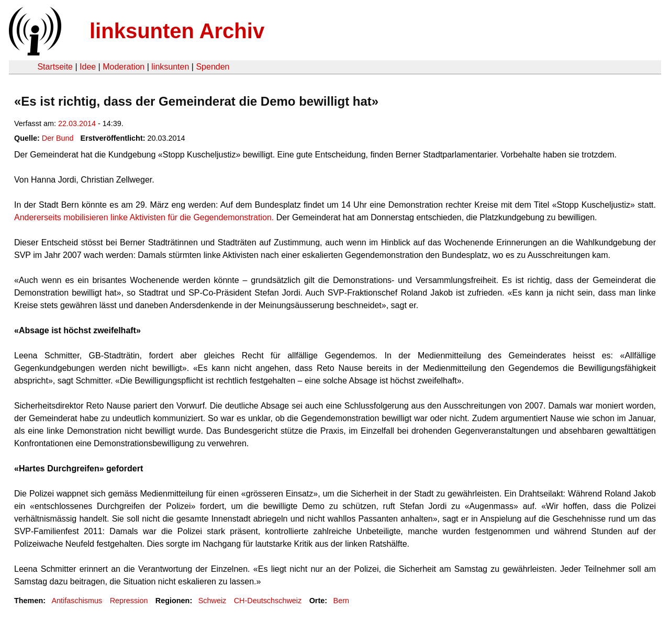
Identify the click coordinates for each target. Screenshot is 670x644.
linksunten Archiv (177, 31)
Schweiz (213, 601)
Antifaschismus (77, 601)
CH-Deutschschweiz (268, 601)
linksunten (170, 67)
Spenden (213, 67)
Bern (341, 601)
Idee (88, 67)
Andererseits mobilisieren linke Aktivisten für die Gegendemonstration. (144, 217)
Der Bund (58, 138)
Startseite (55, 67)
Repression (129, 601)
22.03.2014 (77, 123)
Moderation (124, 67)
